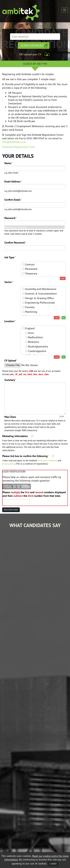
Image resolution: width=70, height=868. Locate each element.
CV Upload (11, 361)
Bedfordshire (36, 337)
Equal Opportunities (11, 789)
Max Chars (10, 417)
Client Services (10, 732)
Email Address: (13, 181)
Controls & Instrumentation (41, 294)
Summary (10, 380)
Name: (9, 163)
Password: (11, 218)
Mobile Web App (10, 736)
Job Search (8, 724)
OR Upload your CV (30, 54)
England (30, 328)
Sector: (9, 282)
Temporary (31, 273)
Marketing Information (15, 436)
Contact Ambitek (11, 749)
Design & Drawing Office (39, 298)
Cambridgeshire (37, 351)
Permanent (31, 269)
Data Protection (29, 789)
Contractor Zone (11, 745)
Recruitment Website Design (14, 798)
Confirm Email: (13, 200)
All (64, 318)
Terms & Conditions (47, 789)
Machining (31, 312)
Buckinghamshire (38, 346)
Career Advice (9, 741)
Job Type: (10, 257)
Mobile (13, 792)
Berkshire (34, 342)
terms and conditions (47, 460)
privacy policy (8, 464)
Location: (10, 321)
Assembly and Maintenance (41, 289)
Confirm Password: (15, 243)
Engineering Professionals (40, 303)
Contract (30, 264)
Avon (31, 333)
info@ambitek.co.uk (14, 142)
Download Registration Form (19, 147)
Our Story (7, 728)
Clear (63, 278)
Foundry (30, 307)
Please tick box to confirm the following (25, 456)
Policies (6, 753)
